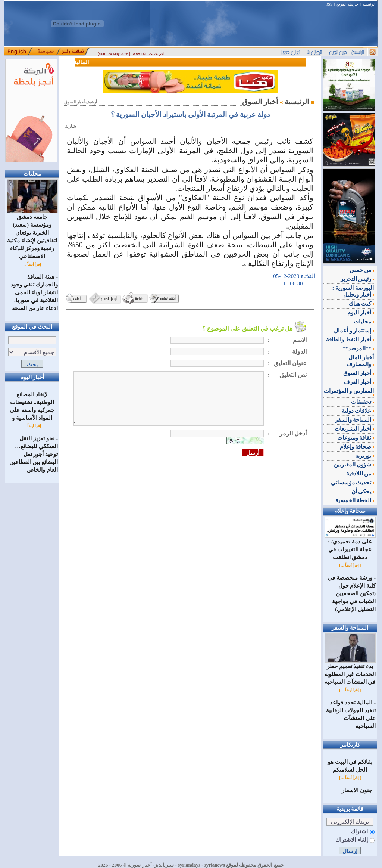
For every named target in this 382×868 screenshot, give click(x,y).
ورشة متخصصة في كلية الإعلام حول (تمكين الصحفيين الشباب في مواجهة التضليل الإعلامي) (352, 593)
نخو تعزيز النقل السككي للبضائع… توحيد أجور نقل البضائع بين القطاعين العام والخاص (34, 454)
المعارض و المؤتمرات (349, 392)
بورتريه (364, 456)
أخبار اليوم (361, 313)
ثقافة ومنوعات (356, 438)
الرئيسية (369, 4)
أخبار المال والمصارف (360, 361)
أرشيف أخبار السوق (81, 102)
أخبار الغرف (359, 382)
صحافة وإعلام (357, 447)
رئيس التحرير (357, 279)
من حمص (362, 270)
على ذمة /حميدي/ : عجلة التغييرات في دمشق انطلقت (350, 547)
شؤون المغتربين (354, 465)
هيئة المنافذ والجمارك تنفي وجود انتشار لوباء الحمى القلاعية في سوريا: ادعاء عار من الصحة (34, 292)
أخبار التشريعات (354, 429)
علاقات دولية (358, 411)
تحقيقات (362, 402)
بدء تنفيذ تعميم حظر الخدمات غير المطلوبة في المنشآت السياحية (350, 671)
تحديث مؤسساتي (353, 483)
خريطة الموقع (347, 4)
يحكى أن (363, 492)
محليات (364, 322)
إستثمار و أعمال (354, 331)
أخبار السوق (359, 373)
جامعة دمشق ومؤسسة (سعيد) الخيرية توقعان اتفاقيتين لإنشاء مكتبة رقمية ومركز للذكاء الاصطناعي (32, 234)
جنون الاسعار (357, 790)
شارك (71, 126)
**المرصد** (358, 348)
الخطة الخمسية (355, 500)
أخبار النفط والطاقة (350, 340)
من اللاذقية (360, 474)
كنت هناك (361, 304)
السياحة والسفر (355, 420)
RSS (329, 4)
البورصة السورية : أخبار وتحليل (353, 291)
